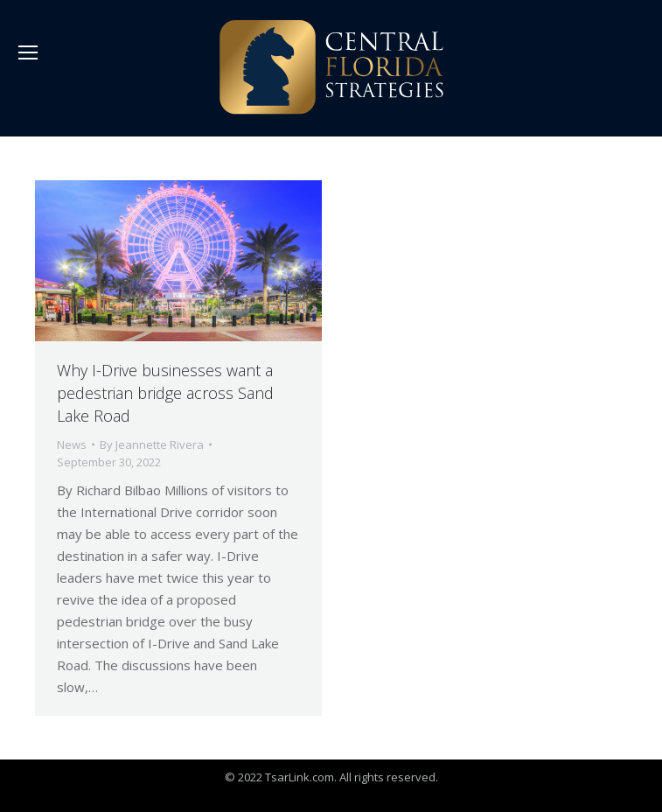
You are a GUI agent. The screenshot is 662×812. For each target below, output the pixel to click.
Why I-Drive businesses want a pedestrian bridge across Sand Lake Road (165, 393)
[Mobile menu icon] (28, 52)
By (152, 444)
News (72, 444)
